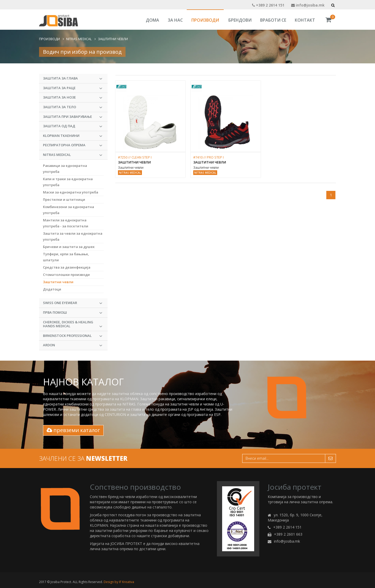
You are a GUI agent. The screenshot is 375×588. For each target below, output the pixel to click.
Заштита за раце (73, 88)
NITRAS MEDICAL (79, 39)
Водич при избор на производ (82, 52)
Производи (205, 20)
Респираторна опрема (73, 145)
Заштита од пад (73, 126)
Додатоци (52, 289)
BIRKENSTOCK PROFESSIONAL (73, 336)
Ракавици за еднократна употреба (65, 169)
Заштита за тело (73, 107)
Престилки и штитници (64, 199)
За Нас (175, 20)
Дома (152, 20)
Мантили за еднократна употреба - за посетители (66, 223)
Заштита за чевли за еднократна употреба (73, 236)
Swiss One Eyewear (73, 303)
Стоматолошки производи (66, 275)
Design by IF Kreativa (119, 582)
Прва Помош (73, 313)
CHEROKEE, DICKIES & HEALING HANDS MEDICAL (73, 324)
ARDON (73, 345)
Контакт (305, 20)
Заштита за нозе (73, 98)
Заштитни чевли (113, 39)
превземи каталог (73, 430)
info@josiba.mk (308, 5)
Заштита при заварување (73, 117)
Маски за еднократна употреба (71, 192)
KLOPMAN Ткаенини (73, 136)
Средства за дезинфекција (67, 267)
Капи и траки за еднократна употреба (68, 182)
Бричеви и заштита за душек (69, 247)
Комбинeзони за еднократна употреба (68, 210)
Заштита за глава (73, 78)
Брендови (240, 20)
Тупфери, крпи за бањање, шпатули (66, 257)
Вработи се (273, 20)
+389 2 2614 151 (268, 5)
